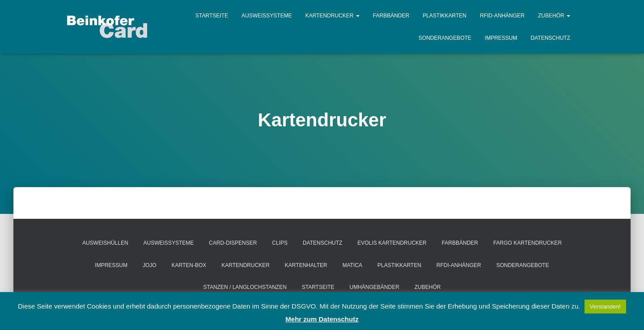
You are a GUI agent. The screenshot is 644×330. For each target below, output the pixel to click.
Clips (280, 243)
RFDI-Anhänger (459, 265)
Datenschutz (551, 38)
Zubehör (554, 16)
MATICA (352, 265)
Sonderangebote (445, 38)
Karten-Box (189, 265)
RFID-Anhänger (502, 16)
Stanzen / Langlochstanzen (245, 287)
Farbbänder (391, 16)
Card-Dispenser (233, 243)
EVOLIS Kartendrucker (392, 243)
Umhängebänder (375, 287)
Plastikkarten (445, 16)
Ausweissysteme (267, 16)
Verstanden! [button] (605, 307)
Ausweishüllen (105, 243)
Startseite (212, 16)
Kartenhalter (306, 265)
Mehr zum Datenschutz (322, 319)
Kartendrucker (333, 16)
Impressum (501, 38)
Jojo (150, 265)
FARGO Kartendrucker (527, 243)
